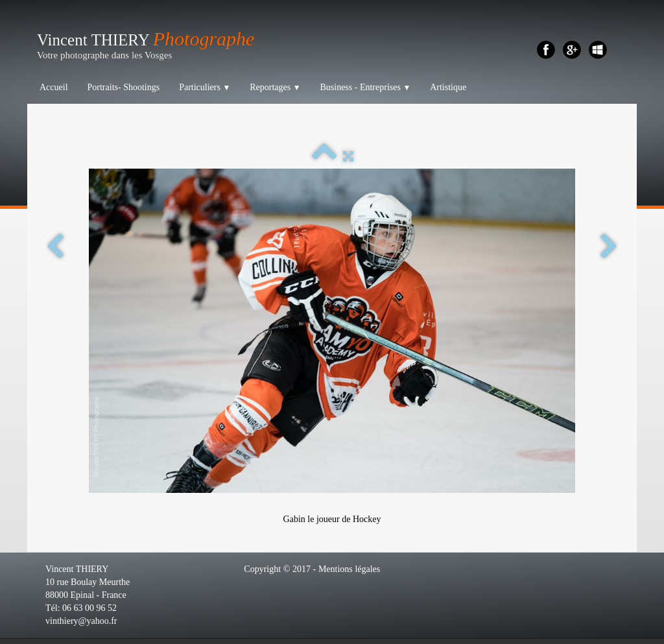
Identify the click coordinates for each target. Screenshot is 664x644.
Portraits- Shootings (124, 87)
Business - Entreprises (365, 87)
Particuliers (205, 87)
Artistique (448, 87)
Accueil (54, 87)
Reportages (275, 87)
